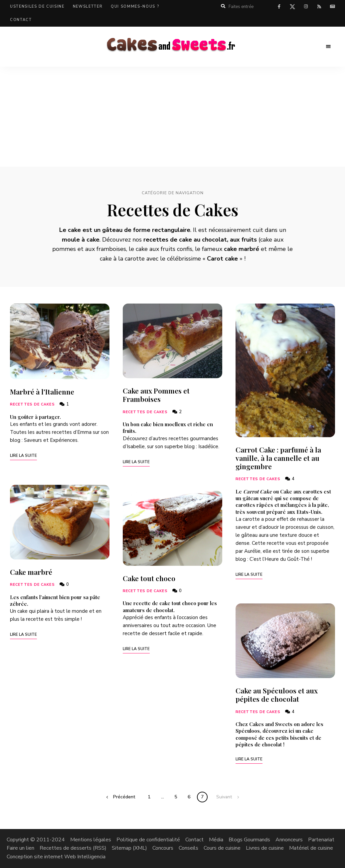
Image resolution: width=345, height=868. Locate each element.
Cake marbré (31, 572)
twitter (292, 8)
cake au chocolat (203, 240)
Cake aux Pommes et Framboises (156, 395)
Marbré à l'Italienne (42, 392)
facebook (279, 7)
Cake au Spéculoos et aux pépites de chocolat (277, 695)
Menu (328, 47)
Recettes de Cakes (32, 404)
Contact (21, 20)
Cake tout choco (149, 578)
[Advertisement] (172, 117)
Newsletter (88, 6)
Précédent (124, 797)
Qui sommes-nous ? (135, 6)
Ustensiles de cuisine (37, 6)
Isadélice (208, 446)
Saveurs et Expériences (51, 440)
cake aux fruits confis (164, 249)
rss (319, 7)
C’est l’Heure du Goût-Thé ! (281, 559)
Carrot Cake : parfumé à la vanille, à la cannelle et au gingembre (278, 458)
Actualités (332, 7)
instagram (306, 7)
